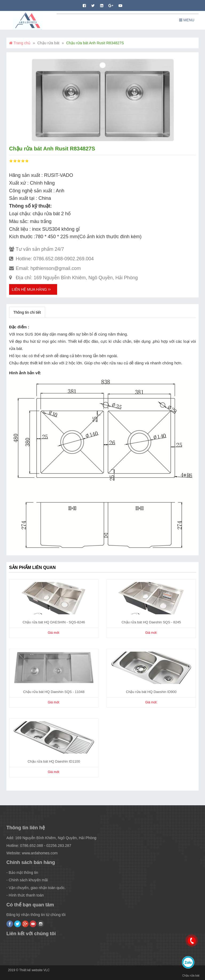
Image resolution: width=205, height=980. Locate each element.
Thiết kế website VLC (34, 970)
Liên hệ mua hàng (31, 289)
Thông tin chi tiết (27, 312)
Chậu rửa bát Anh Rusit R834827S (95, 43)
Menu (187, 20)
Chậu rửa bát (48, 43)
